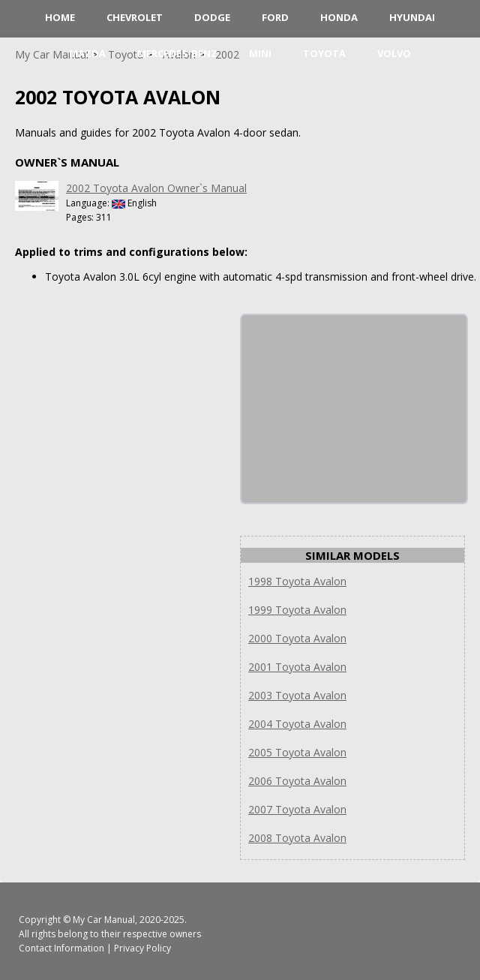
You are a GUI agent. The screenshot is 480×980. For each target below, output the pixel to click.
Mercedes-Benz (177, 53)
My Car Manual (104, 920)
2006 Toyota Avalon (297, 781)
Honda (339, 17)
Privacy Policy (142, 948)
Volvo (394, 53)
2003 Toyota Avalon (297, 695)
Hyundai (412, 17)
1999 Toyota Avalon (297, 610)
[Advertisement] (354, 409)
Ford (275, 17)
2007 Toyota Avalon (297, 809)
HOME (60, 17)
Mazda (87, 53)
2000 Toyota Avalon (297, 638)
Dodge (212, 17)
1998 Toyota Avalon (297, 581)
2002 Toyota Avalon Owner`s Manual (156, 188)
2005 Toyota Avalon (297, 752)
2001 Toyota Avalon (297, 667)
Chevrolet (135, 17)
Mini (260, 53)
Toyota (324, 53)
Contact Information (61, 948)
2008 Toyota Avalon (297, 838)
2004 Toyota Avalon (297, 724)
